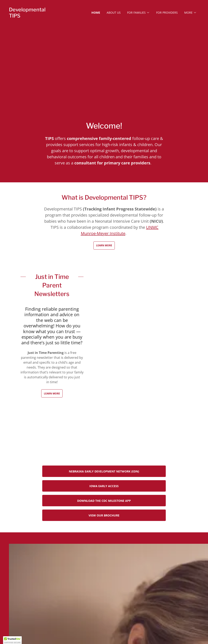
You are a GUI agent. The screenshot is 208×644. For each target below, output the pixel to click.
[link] (33, 16)
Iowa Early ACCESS (104, 486)
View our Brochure (104, 515)
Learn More (104, 245)
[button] (138, 13)
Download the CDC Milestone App (104, 501)
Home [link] (96, 13)
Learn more (52, 394)
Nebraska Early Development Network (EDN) (104, 471)
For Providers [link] (167, 13)
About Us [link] (114, 13)
